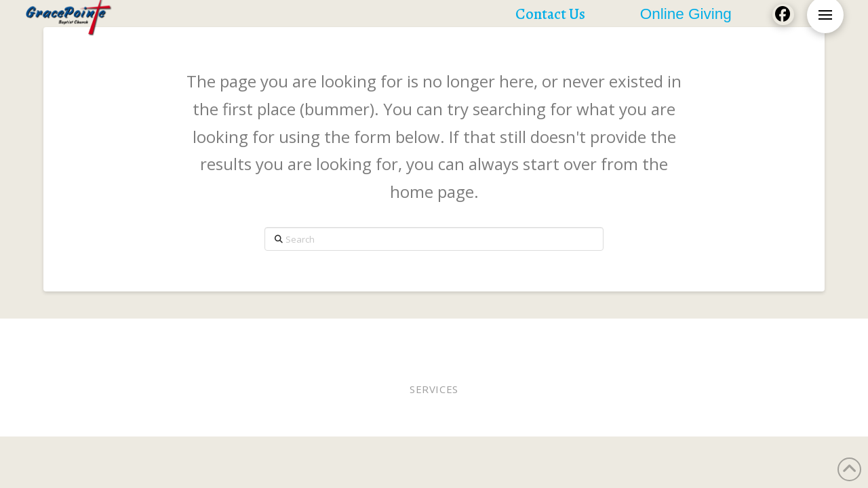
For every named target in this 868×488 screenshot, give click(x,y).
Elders (376, 337)
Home (68, 337)
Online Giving (437, 337)
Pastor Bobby (317, 337)
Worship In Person (138, 337)
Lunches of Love (609, 337)
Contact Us (786, 337)
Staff (493, 337)
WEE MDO (536, 337)
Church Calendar (704, 337)
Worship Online (235, 337)
